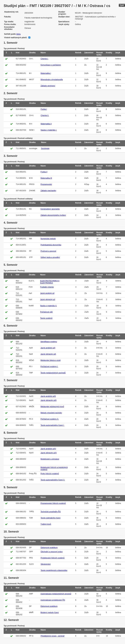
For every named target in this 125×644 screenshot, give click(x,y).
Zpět (122, 5)
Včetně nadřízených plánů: (16, 38)
